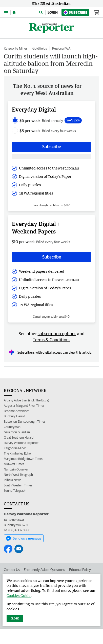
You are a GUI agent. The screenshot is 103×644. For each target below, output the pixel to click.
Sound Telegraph (15, 491)
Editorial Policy (80, 570)
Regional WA (61, 48)
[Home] (14, 12)
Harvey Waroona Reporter (21, 443)
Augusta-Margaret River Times (24, 406)
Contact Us (12, 570)
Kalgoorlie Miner (16, 48)
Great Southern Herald (19, 437)
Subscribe (75, 13)
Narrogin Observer (16, 469)
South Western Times (18, 485)
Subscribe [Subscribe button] (52, 147)
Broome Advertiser (16, 411)
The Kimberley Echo (17, 453)
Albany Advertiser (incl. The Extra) (26, 400)
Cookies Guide (19, 596)
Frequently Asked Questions (44, 570)
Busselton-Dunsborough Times (25, 422)
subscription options (57, 334)
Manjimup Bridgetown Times (23, 459)
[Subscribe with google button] (51, 156)
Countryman (12, 427)
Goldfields (40, 48)
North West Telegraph (18, 475)
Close (15, 618)
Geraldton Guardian (17, 432)
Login (53, 12)
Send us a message (24, 539)
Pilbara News (13, 480)
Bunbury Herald (14, 416)
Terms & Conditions (51, 340)
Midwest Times (14, 464)
